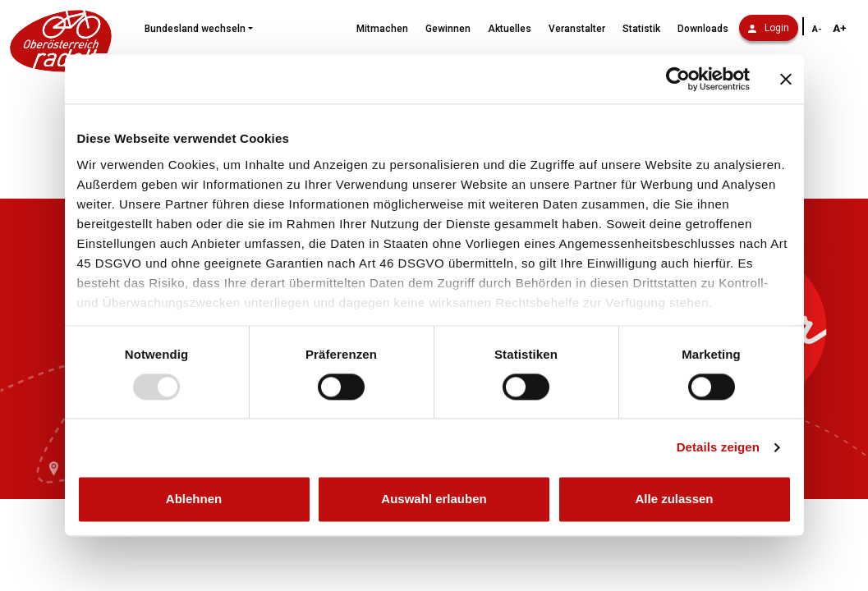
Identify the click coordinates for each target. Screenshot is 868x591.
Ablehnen (194, 499)
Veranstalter (577, 29)
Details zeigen (718, 447)
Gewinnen (448, 29)
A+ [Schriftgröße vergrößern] (840, 28)
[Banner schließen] (786, 79)
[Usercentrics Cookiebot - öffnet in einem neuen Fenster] (678, 79)
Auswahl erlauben (434, 499)
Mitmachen (382, 29)
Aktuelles (510, 29)
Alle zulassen (674, 499)
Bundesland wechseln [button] (195, 29)
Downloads (703, 29)
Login (769, 28)
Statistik (641, 29)
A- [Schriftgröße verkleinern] (817, 29)
